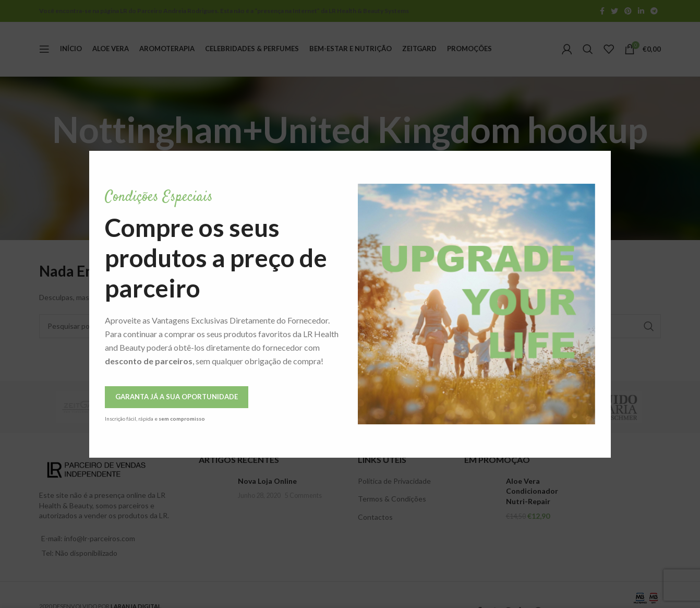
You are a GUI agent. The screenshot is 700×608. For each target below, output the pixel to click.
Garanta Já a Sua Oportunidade (126, 397)
